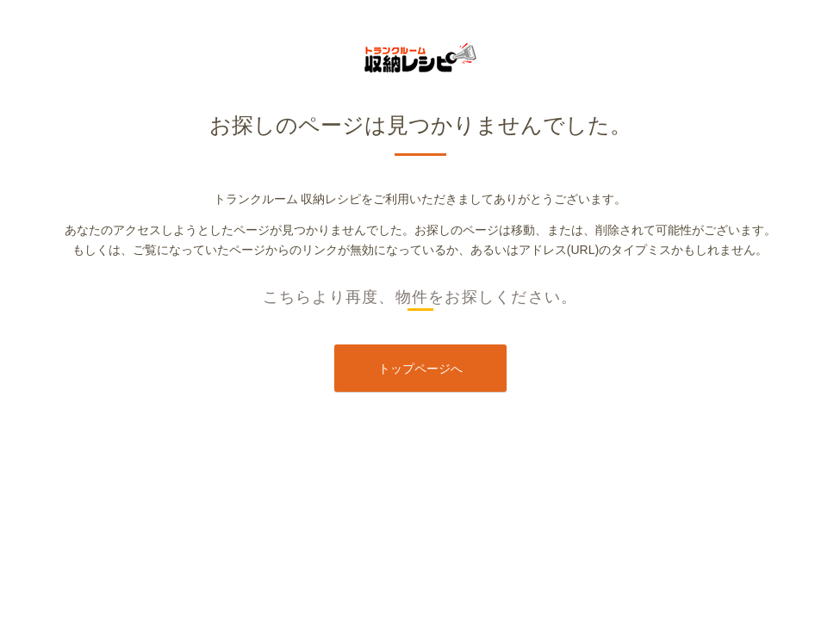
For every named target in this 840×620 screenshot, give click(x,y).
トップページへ (420, 369)
